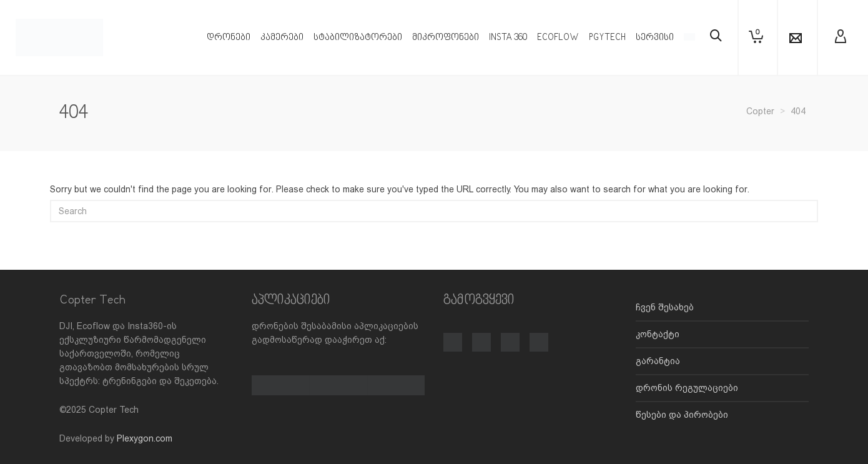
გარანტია (658, 361)
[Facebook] (453, 335)
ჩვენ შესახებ (665, 307)
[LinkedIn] (539, 335)
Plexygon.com (145, 438)
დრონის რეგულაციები (687, 388)
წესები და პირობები (682, 415)
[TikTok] (510, 335)
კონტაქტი (658, 334)
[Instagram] (481, 335)
